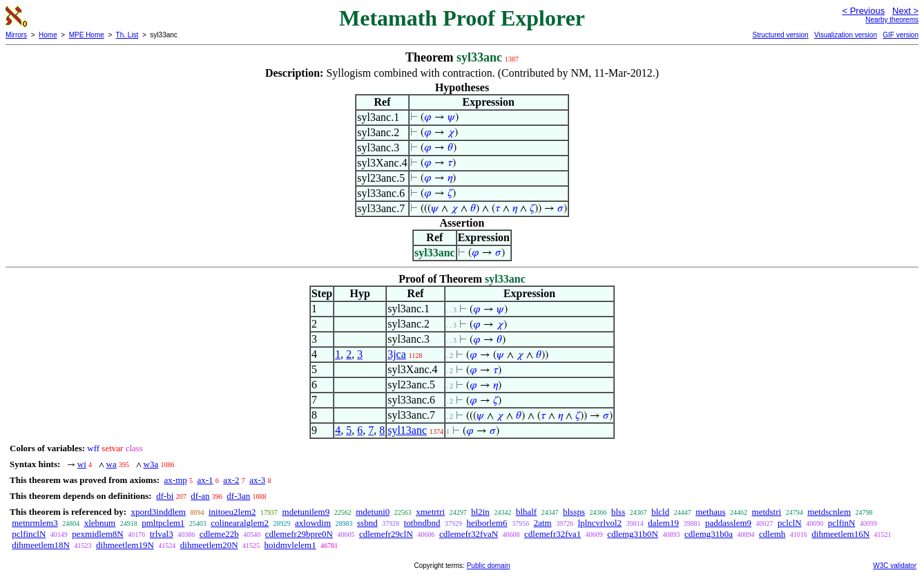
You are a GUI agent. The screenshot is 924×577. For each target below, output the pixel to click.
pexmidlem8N (97, 534)
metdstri (767, 512)
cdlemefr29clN (386, 534)
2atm (543, 523)
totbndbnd (422, 523)
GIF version (901, 35)
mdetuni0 (373, 512)
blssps (574, 512)
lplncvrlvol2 (600, 523)
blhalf (526, 512)
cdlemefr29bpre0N (299, 534)
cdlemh (772, 534)
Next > (905, 11)
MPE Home (87, 35)
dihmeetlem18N (41, 545)
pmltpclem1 (163, 523)
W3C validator (895, 566)
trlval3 (162, 534)
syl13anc (407, 430)
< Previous (863, 11)
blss (618, 512)
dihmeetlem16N (840, 534)
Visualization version (846, 35)
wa (112, 464)
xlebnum (100, 523)
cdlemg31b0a (709, 534)
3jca (397, 354)
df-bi (165, 496)
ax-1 (205, 480)
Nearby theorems (892, 20)
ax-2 (231, 480)
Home (48, 35)
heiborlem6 (487, 523)
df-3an (238, 496)
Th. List (127, 35)
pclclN (790, 523)
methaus (710, 512)
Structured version (780, 35)
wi (82, 464)
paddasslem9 (728, 523)
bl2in (480, 512)
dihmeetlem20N (209, 545)
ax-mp (176, 480)
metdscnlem (829, 512)
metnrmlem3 (35, 523)
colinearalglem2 (240, 523)
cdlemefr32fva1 (552, 534)
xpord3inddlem (158, 512)
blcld (660, 512)
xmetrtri (430, 512)
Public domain (489, 566)
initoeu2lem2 (232, 512)
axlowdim (313, 523)
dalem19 (663, 523)
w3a (151, 464)
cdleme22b (219, 534)
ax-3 (257, 480)
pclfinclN (29, 534)
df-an (200, 496)
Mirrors (16, 35)
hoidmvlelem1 (290, 545)
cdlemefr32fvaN (469, 534)
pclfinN (842, 523)
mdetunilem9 (306, 512)
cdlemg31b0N (633, 534)
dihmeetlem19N (125, 545)
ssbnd (367, 523)
